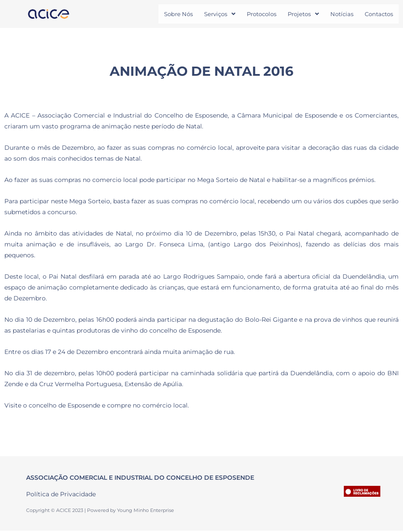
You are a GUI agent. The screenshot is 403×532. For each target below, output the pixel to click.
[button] (220, 15)
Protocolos (262, 14)
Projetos (303, 14)
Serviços (220, 14)
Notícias (342, 14)
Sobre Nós (178, 14)
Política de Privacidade (61, 495)
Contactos (379, 14)
